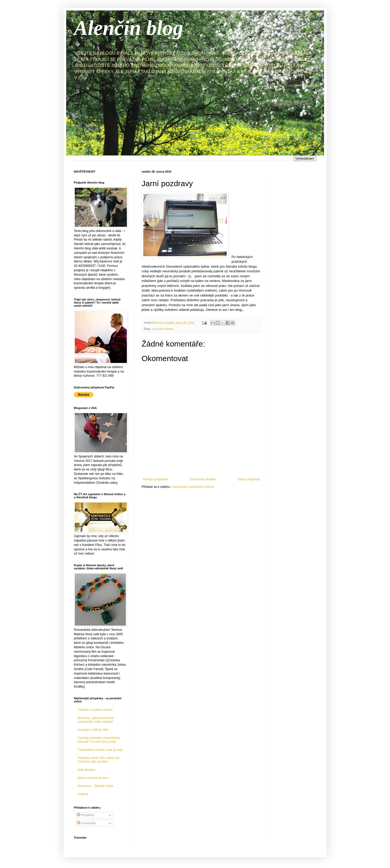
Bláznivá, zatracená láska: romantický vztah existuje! (96, 720)
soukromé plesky (163, 329)
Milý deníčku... (88, 770)
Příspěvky (86, 815)
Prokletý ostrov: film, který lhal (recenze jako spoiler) (99, 760)
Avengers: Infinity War (93, 730)
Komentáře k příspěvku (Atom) (193, 487)
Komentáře (86, 823)
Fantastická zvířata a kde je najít (100, 750)
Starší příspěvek (249, 479)
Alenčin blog (129, 28)
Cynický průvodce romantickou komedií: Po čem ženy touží (99, 740)
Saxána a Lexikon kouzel (95, 710)
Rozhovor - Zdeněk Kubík (96, 786)
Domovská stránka (203, 479)
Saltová (83, 794)
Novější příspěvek (155, 479)
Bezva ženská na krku (93, 778)
